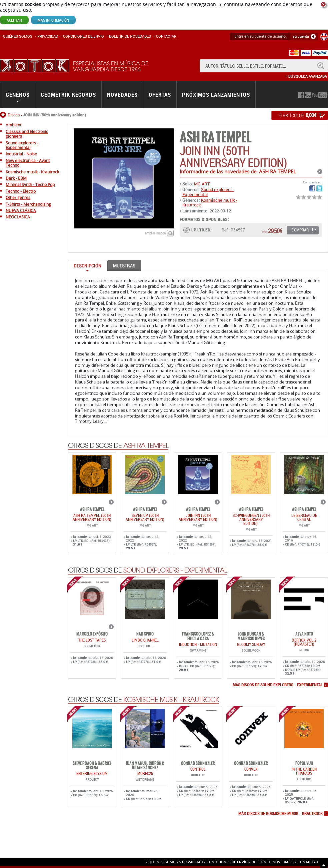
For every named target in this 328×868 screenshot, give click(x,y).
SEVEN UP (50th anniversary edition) (145, 517)
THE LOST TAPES (92, 640)
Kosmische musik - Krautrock (210, 202)
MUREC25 (145, 773)
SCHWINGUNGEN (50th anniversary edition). (251, 519)
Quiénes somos (18, 36)
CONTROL (198, 769)
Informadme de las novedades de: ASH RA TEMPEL (238, 171)
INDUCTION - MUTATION (198, 644)
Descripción (87, 266)
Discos (14, 115)
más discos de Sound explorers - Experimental (278, 685)
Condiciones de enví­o (83, 36)
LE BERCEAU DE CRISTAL (304, 517)
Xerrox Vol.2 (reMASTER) (304, 642)
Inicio (4, 115)
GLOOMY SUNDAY (251, 644)
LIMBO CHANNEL (145, 640)
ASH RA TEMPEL (215, 137)
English (324, 37)
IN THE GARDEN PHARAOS (304, 771)
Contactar (166, 36)
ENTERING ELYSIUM (92, 773)
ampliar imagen (155, 233)
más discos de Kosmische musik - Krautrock (280, 814)
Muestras (124, 266)
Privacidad (48, 36)
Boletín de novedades (130, 36)
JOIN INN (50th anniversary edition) (198, 517)
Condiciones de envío (227, 862)
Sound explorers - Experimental (208, 192)
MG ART (202, 184)
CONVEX (251, 769)
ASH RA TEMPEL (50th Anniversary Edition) (92, 517)
